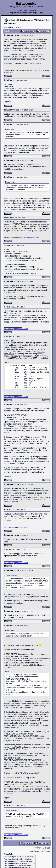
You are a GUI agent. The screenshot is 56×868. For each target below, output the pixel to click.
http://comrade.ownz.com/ (31, 238)
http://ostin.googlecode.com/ (16, 329)
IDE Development (24, 20)
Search (26, 10)
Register (33, 10)
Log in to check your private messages (24, 13)
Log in (41, 13)
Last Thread (34, 851)
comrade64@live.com (16, 238)
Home (20, 10)
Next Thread (44, 851)
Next (19, 27)
